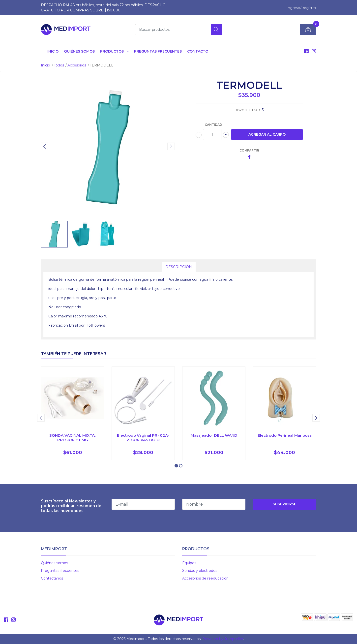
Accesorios (77, 65)
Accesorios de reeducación (205, 578)
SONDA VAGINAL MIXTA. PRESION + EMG (73, 438)
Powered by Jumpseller (223, 639)
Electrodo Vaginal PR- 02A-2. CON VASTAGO (143, 438)
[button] (176, 466)
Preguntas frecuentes (60, 571)
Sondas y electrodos (200, 571)
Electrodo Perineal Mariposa (285, 435)
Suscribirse (284, 504)
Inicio (53, 51)
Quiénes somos (79, 51)
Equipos (189, 563)
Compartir (249, 150)
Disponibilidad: (248, 110)
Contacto (198, 51)
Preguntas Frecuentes (158, 51)
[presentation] (45, 146)
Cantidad (213, 125)
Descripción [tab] (179, 267)
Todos (59, 65)
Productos (112, 51)
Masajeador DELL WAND (214, 435)
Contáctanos (52, 578)
